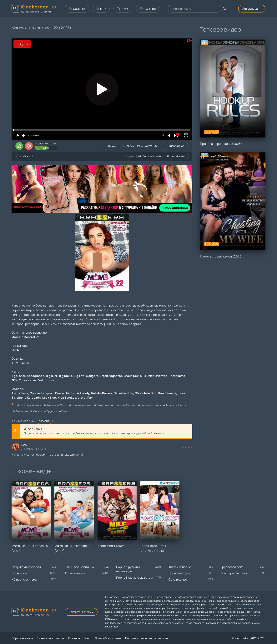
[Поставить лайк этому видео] (19, 146)
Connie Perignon (42, 393)
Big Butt (52, 376)
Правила (74, 638)
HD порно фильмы (150, 156)
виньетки (22, 411)
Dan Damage (167, 393)
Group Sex (131, 376)
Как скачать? (27, 156)
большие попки (176, 405)
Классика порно (180, 567)
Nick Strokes (67, 398)
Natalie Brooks (101, 393)
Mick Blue (49, 398)
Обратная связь (22, 638)
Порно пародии (180, 573)
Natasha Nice (123, 393)
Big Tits (79, 376)
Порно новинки (177, 156)
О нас (87, 638)
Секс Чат (77, 9)
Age (14, 376)
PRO (101, 9)
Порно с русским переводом (128, 569)
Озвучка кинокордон (26, 567)
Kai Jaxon (34, 398)
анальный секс (56, 405)
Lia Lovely (82, 393)
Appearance (35, 376)
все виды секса (31, 405)
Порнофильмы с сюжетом (134, 578)
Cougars (92, 376)
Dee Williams (65, 393)
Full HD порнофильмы (79, 567)
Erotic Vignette (111, 376)
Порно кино (20, 573)
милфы (37, 411)
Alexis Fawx (20, 393)
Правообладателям (108, 638)
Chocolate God (146, 393)
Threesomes (28, 380)
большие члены (151, 405)
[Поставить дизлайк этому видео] (29, 146)
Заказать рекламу (81, 612)
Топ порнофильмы (234, 573)
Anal (22, 376)
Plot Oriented (158, 376)
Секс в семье (178, 579)
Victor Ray (85, 398)
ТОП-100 (147, 9)
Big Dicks (66, 376)
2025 (15, 350)
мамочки (103, 405)
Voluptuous (46, 380)
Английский (20, 363)
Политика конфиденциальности (146, 638)
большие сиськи (125, 405)
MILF (143, 376)
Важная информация (51, 638)
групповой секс (57, 411)
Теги (123, 9)
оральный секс (82, 405)
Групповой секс (232, 567)
